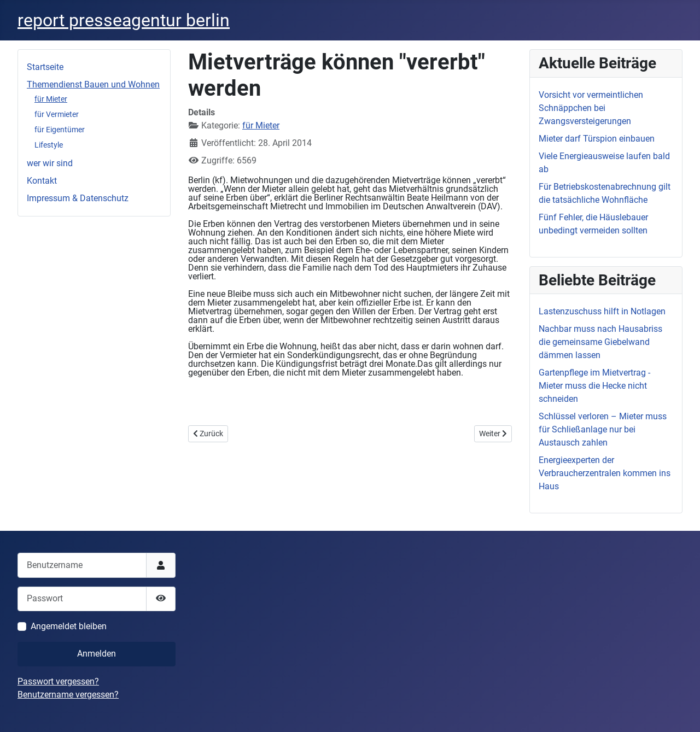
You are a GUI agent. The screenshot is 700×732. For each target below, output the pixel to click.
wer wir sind (50, 163)
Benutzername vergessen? (68, 695)
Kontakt (42, 181)
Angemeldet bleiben (69, 626)
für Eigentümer (60, 130)
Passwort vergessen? (58, 681)
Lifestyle (49, 145)
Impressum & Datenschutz (78, 198)
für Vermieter (57, 114)
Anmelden (97, 654)
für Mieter (51, 99)
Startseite (45, 67)
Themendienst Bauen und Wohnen (93, 84)
